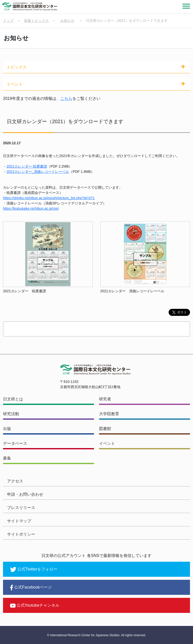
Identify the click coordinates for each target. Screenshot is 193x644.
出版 (7, 429)
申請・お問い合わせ (25, 494)
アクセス (15, 481)
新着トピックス (36, 21)
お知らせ (67, 21)
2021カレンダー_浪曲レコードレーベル (38, 172)
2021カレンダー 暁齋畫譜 (27, 166)
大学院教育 (109, 414)
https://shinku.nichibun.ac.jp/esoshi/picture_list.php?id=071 (49, 198)
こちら (66, 98)
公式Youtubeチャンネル (35, 605)
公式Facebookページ (31, 588)
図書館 (105, 429)
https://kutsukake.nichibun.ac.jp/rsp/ (31, 208)
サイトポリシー (21, 534)
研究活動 (11, 414)
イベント (107, 443)
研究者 (105, 399)
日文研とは (13, 399)
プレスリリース (21, 508)
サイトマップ (19, 521)
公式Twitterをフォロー (34, 569)
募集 (7, 458)
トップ (8, 21)
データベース (15, 443)
